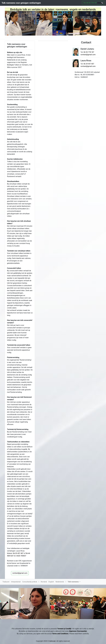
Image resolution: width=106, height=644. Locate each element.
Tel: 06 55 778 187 (93, 3)
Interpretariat (16, 582)
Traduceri (6, 582)
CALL (100, 3)
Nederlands (60, 582)
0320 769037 (21, 556)
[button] (74, 582)
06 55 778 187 (89, 52)
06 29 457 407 (89, 64)
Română (44, 582)
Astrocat (52, 641)
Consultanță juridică (30, 582)
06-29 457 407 (18, 553)
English (51, 582)
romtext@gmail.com (20, 573)
